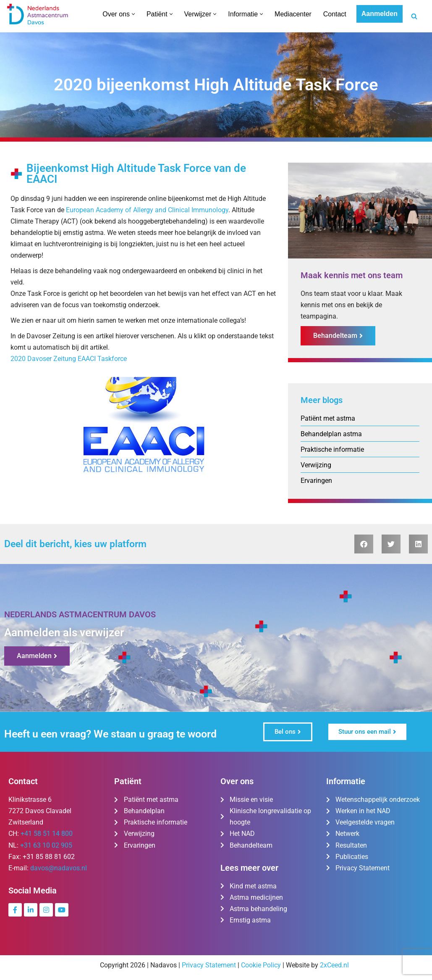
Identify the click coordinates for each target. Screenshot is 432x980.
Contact (335, 14)
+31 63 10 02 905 (46, 846)
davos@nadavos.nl (59, 869)
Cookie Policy (261, 966)
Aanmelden (380, 14)
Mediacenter (293, 14)
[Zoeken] (414, 16)
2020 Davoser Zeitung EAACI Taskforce (69, 360)
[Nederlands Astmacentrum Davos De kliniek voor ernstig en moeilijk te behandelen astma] (38, 14)
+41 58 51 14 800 (47, 834)
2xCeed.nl (334, 966)
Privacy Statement (209, 966)
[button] (133, 14)
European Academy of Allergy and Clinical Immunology (147, 210)
